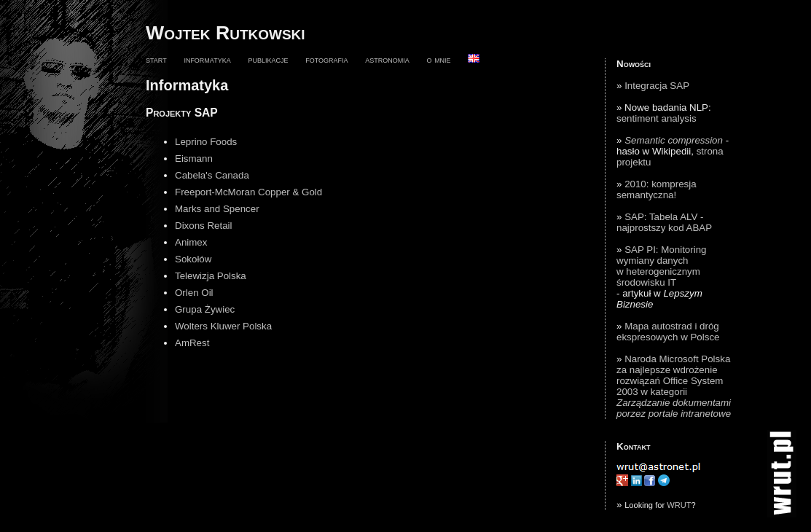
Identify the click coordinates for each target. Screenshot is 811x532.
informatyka (207, 59)
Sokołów (193, 259)
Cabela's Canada (212, 175)
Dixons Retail (204, 226)
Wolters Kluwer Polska (223, 326)
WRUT (679, 505)
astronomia (387, 59)
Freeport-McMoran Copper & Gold (248, 192)
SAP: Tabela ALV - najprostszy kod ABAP (664, 222)
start (156, 59)
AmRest (192, 343)
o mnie (438, 59)
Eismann (194, 159)
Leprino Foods (206, 142)
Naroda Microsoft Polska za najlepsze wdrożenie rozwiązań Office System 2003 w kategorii (674, 386)
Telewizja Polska (211, 276)
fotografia (326, 59)
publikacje (268, 59)
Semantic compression (674, 140)
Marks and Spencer (217, 209)
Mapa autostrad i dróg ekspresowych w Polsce (668, 332)
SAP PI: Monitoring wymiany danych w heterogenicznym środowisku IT (661, 266)
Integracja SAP (657, 86)
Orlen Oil (194, 293)
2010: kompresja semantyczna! (657, 189)
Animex (191, 242)
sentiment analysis (657, 118)
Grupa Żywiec (205, 309)
